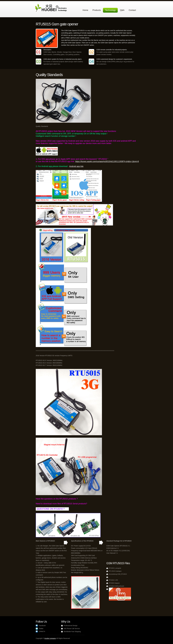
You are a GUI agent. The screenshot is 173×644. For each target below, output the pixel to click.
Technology (110, 10)
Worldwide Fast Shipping (72, 632)
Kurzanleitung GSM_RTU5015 (118, 574)
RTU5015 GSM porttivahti (116, 586)
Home (85, 10)
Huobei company (50, 638)
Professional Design (71, 626)
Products (97, 10)
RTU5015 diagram (114, 583)
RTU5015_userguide (115, 568)
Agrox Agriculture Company (51, 8)
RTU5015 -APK (113, 580)
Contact (132, 10)
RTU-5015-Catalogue (115, 571)
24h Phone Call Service (72, 629)
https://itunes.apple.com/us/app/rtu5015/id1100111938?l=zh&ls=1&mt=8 (107, 161)
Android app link (76, 166)
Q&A (122, 10)
